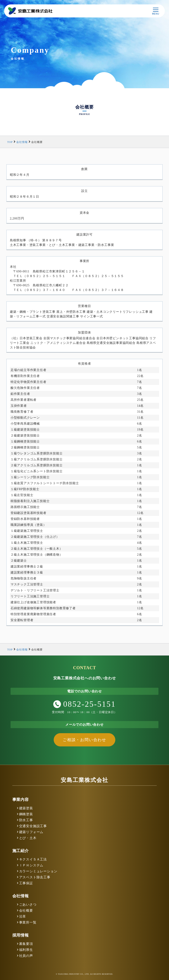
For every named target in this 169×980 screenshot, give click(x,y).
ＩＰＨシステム (31, 865)
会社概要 (26, 911)
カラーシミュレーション (38, 871)
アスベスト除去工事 (35, 877)
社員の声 (26, 956)
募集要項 (26, 944)
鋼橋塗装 (26, 814)
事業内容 (21, 800)
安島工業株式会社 (84, 780)
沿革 (23, 916)
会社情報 (21, 896)
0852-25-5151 (84, 704)
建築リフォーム (31, 832)
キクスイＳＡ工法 (33, 859)
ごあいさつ (28, 905)
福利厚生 (26, 950)
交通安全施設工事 (33, 826)
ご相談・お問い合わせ (84, 740)
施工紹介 (21, 851)
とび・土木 (28, 838)
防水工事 (26, 820)
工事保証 (26, 883)
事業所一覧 (28, 922)
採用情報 (21, 935)
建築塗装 (26, 808)
